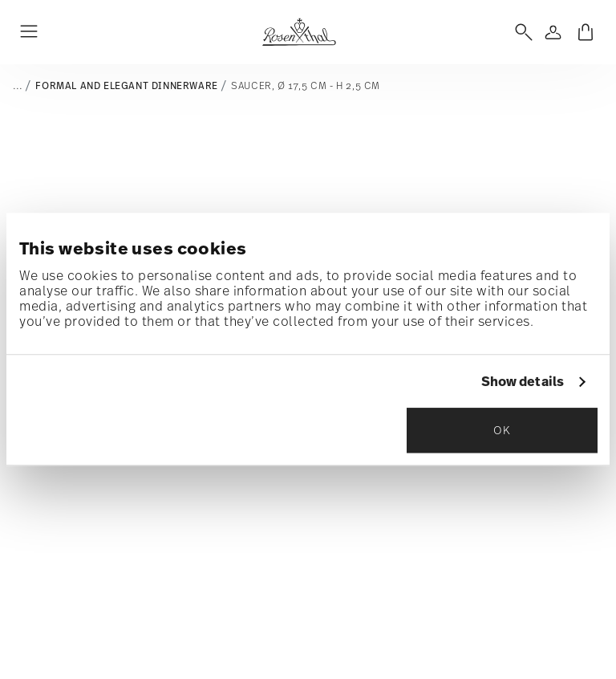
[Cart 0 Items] (586, 32)
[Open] (521, 32)
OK (502, 431)
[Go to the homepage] (299, 32)
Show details (523, 382)
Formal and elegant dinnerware (126, 86)
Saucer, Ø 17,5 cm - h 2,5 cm (306, 85)
